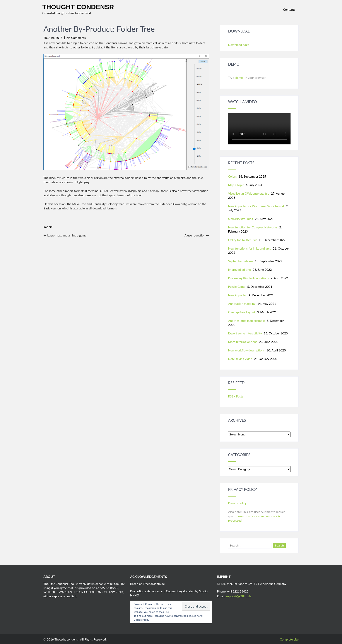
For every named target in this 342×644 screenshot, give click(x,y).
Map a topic (236, 185)
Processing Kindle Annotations (248, 278)
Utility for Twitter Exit (243, 240)
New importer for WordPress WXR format (256, 206)
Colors (233, 176)
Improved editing (239, 270)
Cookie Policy (141, 620)
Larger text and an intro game (65, 235)
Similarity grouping (241, 219)
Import (48, 227)
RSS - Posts (236, 396)
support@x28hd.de (239, 596)
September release (241, 261)
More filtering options (243, 342)
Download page (239, 45)
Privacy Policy (237, 503)
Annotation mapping (242, 304)
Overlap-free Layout (242, 312)
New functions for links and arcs (250, 248)
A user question (197, 235)
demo (239, 78)
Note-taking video (240, 359)
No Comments (76, 38)
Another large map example (246, 321)
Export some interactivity (245, 333)
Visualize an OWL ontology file (249, 193)
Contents (289, 9)
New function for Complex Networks (253, 227)
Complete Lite (289, 639)
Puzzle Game (237, 287)
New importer (237, 295)
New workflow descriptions (246, 350)
